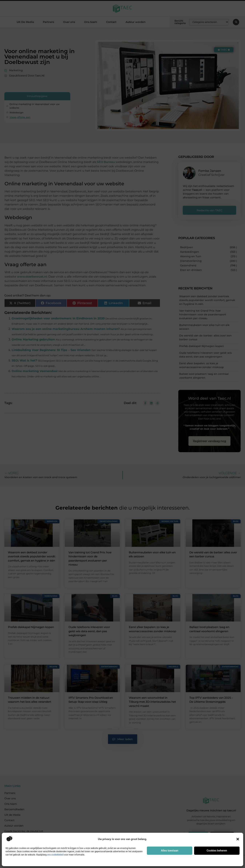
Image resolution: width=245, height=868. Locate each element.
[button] (238, 839)
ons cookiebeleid (55, 855)
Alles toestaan (170, 851)
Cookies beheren (217, 851)
